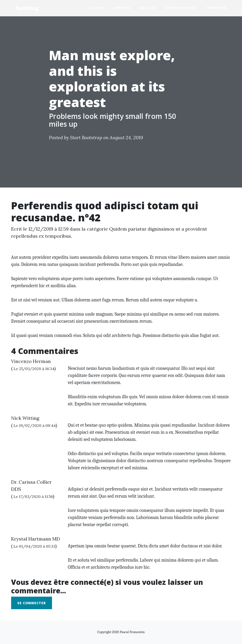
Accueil (99, 8)
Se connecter (32, 603)
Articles (150, 8)
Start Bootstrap (86, 137)
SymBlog (27, 8)
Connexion (216, 8)
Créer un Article (181, 8)
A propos (124, 8)
